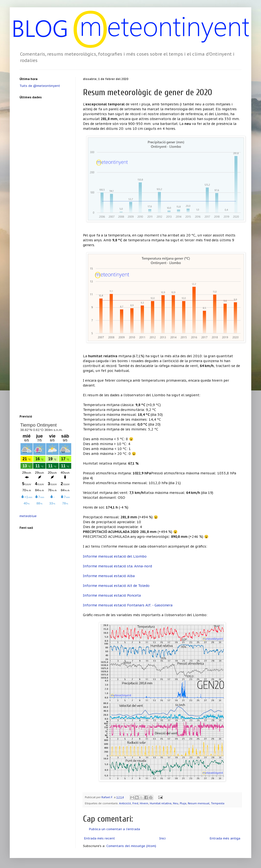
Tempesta (218, 803)
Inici (162, 838)
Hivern (144, 803)
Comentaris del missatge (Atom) (131, 846)
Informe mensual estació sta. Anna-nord (117, 566)
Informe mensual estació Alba (109, 576)
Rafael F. (108, 797)
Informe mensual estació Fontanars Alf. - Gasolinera (128, 605)
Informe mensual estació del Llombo (115, 556)
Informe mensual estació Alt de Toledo (116, 586)
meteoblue (28, 516)
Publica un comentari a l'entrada (115, 829)
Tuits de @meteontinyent (40, 86)
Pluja (183, 803)
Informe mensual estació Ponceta (112, 595)
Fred (135, 803)
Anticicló (125, 803)
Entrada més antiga (225, 838)
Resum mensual (199, 803)
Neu (176, 803)
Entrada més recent (100, 838)
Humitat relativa (161, 803)
